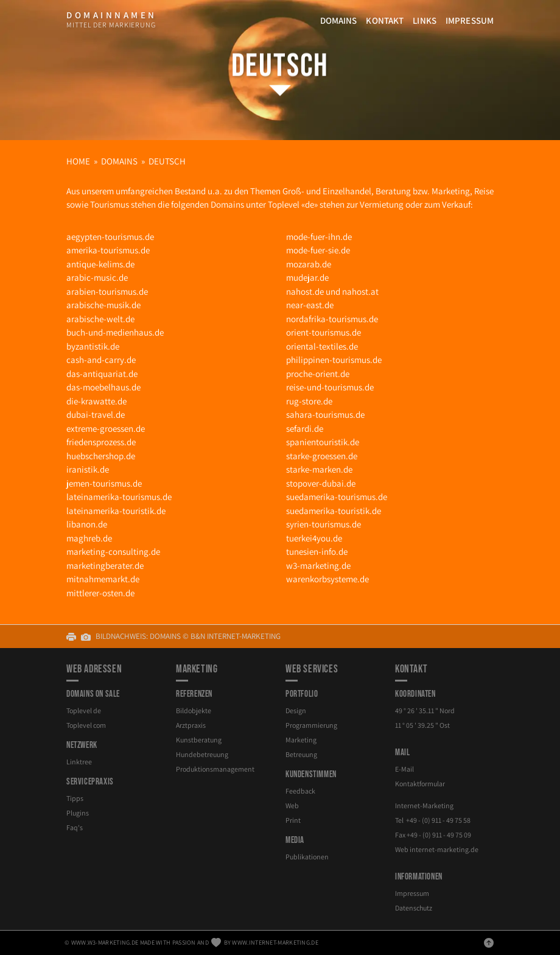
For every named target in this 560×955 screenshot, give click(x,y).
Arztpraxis (191, 725)
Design (296, 710)
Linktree (79, 762)
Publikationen (307, 857)
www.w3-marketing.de (105, 943)
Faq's (75, 827)
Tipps (75, 798)
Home (78, 161)
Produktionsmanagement (215, 769)
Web (292, 805)
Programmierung (311, 725)
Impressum (470, 20)
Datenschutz (414, 908)
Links (425, 20)
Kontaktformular (420, 784)
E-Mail (404, 769)
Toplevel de (84, 710)
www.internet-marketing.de (275, 943)
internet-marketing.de (444, 849)
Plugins (78, 813)
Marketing (301, 740)
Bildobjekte (194, 710)
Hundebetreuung (202, 754)
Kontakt (385, 20)
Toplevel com (86, 725)
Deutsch (280, 66)
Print (293, 820)
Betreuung (301, 754)
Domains (339, 20)
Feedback (300, 791)
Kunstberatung (199, 740)
